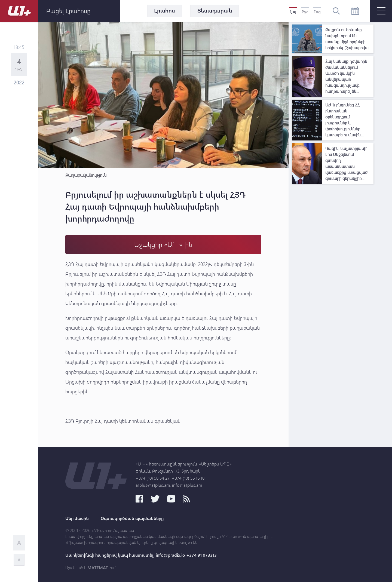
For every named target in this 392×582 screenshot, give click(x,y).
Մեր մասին (77, 518)
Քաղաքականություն (86, 175)
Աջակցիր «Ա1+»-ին (163, 244)
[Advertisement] (333, 268)
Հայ (293, 12)
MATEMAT (98, 568)
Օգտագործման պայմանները (132, 518)
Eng (317, 12)
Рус (305, 12)
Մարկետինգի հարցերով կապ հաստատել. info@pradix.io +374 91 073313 (141, 555)
